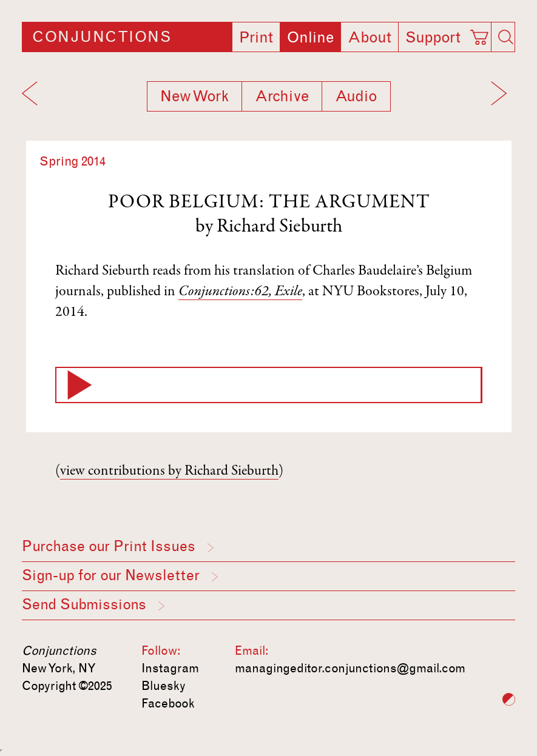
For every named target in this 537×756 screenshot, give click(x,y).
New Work (194, 96)
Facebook (168, 703)
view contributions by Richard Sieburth (169, 472)
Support (433, 38)
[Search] (506, 37)
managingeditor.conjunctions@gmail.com (350, 668)
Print (256, 38)
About (370, 38)
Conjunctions (102, 37)
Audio (356, 96)
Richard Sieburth (279, 227)
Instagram (170, 668)
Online (310, 38)
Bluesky (164, 686)
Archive (282, 96)
